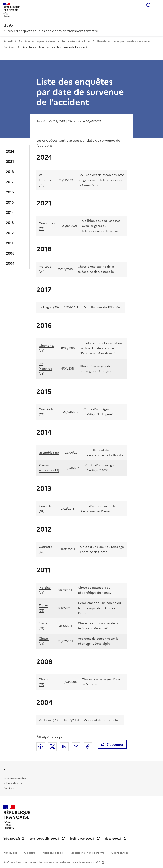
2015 (10, 202)
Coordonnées (120, 853)
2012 (10, 233)
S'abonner (112, 744)
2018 (10, 172)
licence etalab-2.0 (90, 862)
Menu (157, 5)
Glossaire (30, 853)
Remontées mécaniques (76, 41)
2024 (10, 151)
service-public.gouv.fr (45, 839)
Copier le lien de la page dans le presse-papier (88, 747)
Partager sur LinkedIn (64, 747)
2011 (10, 243)
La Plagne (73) (49, 307)
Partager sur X (52, 747)
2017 (10, 182)
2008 (10, 253)
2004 (10, 263)
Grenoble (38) (49, 453)
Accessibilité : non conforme (87, 853)
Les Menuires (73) (45, 369)
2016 (10, 192)
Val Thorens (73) (45, 180)
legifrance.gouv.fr (83, 839)
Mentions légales (53, 853)
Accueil (8, 41)
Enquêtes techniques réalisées (37, 41)
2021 (10, 162)
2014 (10, 212)
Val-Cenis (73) (49, 720)
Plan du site (10, 853)
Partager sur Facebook (41, 747)
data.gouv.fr (114, 839)
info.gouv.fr (12, 839)
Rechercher (149, 5)
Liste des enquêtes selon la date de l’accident (15, 783)
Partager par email (76, 747)
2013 (10, 223)
